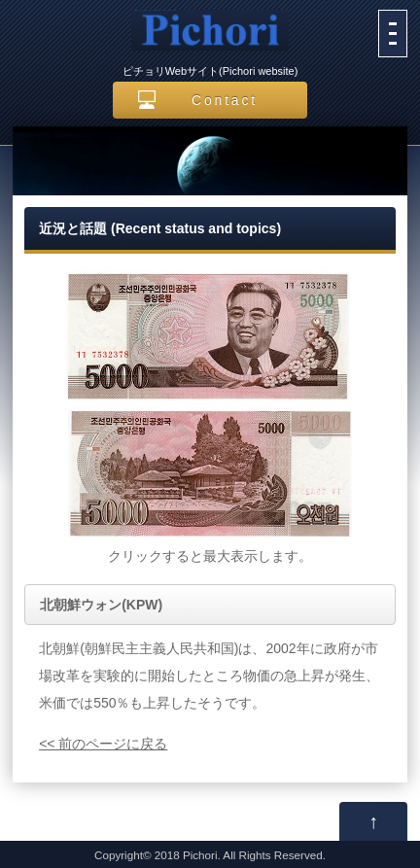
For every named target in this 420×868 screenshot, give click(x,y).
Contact (225, 100)
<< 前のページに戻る (103, 744)
